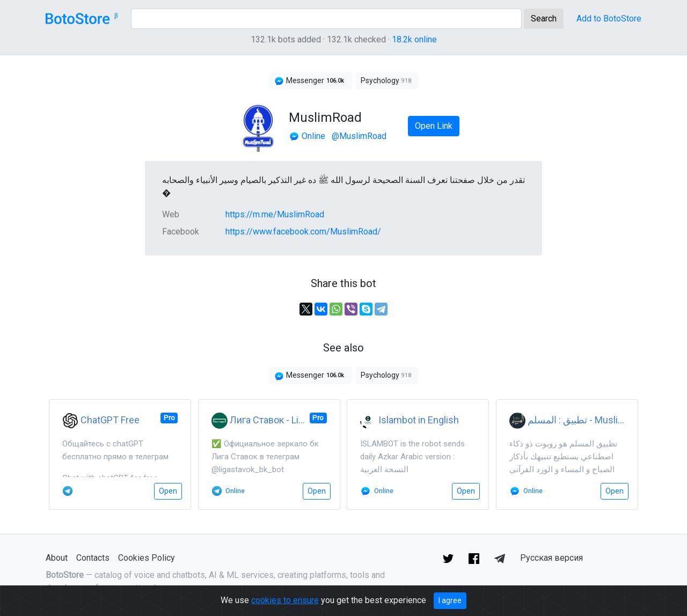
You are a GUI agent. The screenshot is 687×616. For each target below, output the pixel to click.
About (57, 558)
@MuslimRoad (359, 136)
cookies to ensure (285, 600)
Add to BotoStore (609, 19)
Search (544, 19)
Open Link (434, 126)
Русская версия (551, 558)
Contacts (93, 558)
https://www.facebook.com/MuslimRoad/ (303, 232)
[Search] (326, 19)
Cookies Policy (147, 558)
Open (168, 491)
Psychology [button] (387, 81)
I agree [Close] (450, 600)
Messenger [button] (310, 81)
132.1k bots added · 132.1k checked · (344, 39)
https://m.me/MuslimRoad (275, 214)
